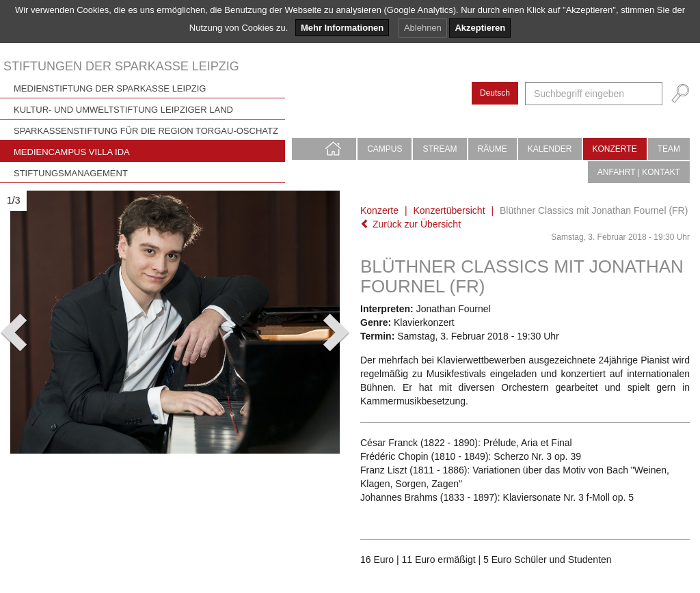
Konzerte (615, 149)
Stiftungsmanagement (71, 173)
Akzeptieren (480, 28)
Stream (440, 149)
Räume (493, 149)
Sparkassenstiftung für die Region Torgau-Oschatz (146, 131)
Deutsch (495, 93)
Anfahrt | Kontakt (639, 172)
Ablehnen (423, 28)
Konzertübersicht (449, 210)
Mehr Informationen (342, 28)
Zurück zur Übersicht (410, 224)
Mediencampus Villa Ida (72, 152)
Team (669, 149)
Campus (385, 149)
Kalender (550, 149)
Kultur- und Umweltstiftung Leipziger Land (123, 110)
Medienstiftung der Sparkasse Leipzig (110, 88)
